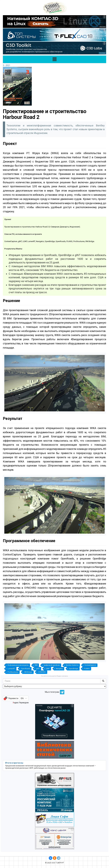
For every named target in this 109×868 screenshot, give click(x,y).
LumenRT (11, 669)
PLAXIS (87, 669)
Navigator (59, 669)
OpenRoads (26, 669)
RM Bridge (28, 672)
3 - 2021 (7, 65)
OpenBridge (73, 669)
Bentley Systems (72, 665)
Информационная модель (18, 665)
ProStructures (13, 672)
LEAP (48, 669)
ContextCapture (90, 665)
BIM (36, 665)
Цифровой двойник (52, 665)
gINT (38, 669)
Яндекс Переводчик (21, 703)
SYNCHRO (42, 672)
